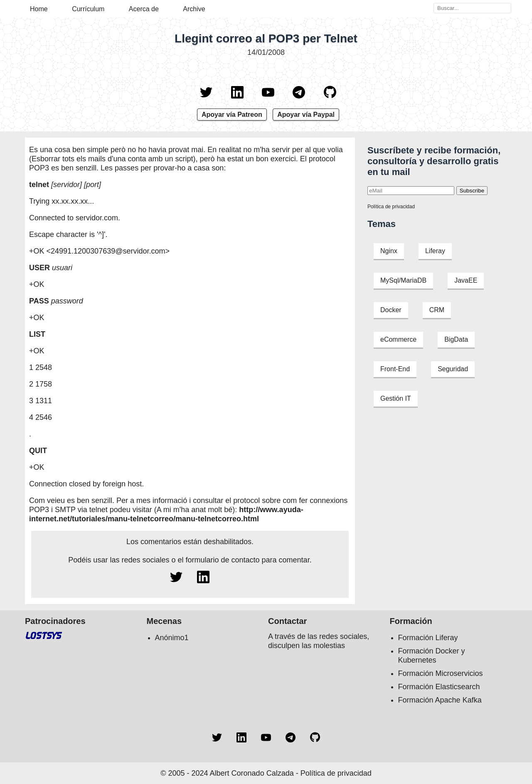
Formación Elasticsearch (439, 687)
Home (39, 9)
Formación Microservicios (441, 673)
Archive (194, 9)
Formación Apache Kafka (440, 700)
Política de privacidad (391, 207)
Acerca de (144, 9)
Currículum (88, 9)
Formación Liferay (428, 638)
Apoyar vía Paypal (306, 115)
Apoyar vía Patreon (232, 115)
